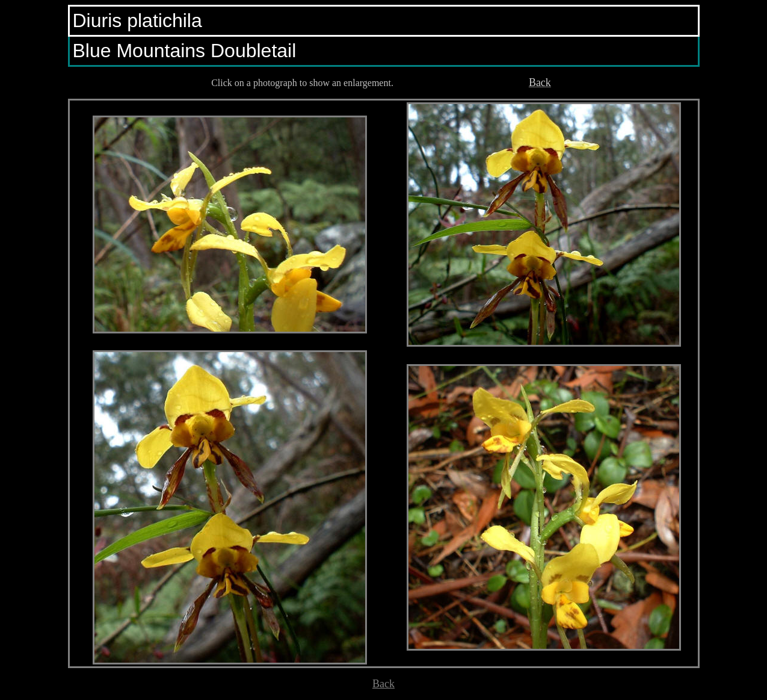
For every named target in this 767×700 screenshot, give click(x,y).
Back (383, 684)
